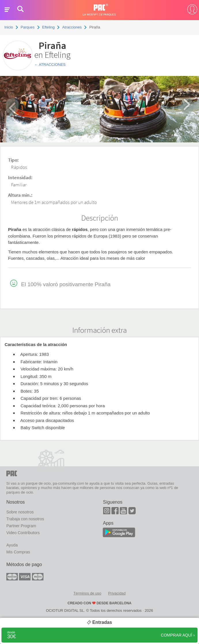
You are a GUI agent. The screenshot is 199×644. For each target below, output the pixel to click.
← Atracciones (50, 65)
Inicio (9, 27)
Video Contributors (23, 533)
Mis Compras (18, 552)
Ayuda (12, 545)
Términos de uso (87, 593)
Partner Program (21, 526)
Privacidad (117, 593)
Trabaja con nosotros (25, 519)
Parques (28, 27)
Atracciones (72, 27)
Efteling (48, 27)
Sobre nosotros (20, 512)
